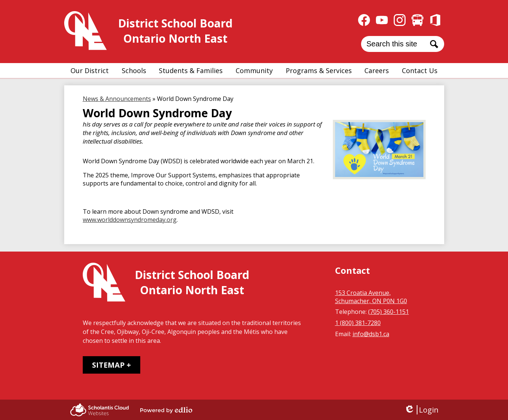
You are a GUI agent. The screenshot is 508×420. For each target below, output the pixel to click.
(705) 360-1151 (389, 312)
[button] (90, 70)
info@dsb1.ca (371, 334)
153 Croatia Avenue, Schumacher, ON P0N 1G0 (371, 297)
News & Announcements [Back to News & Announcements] (117, 99)
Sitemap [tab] (108, 365)
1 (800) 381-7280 (358, 323)
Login (421, 410)
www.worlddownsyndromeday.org (130, 220)
